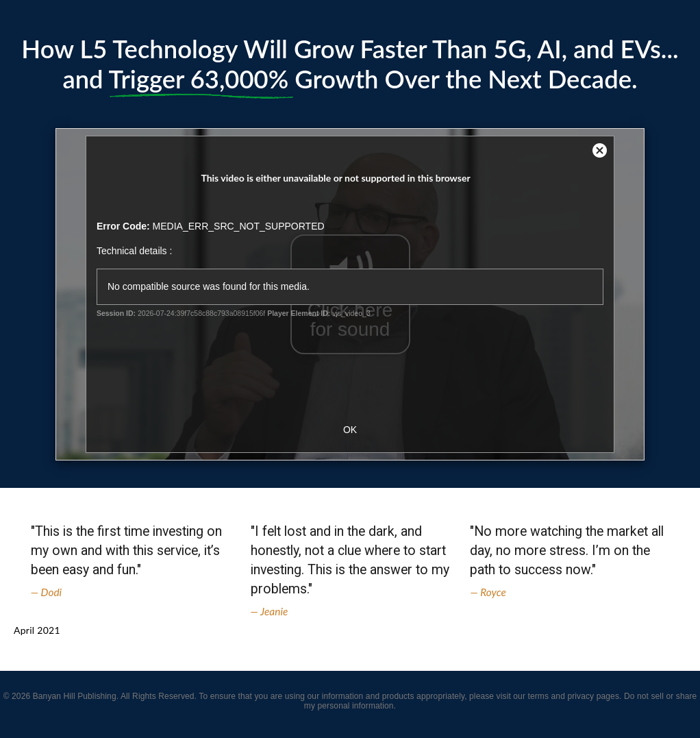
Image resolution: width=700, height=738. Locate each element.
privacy (580, 696)
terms (538, 696)
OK (350, 430)
